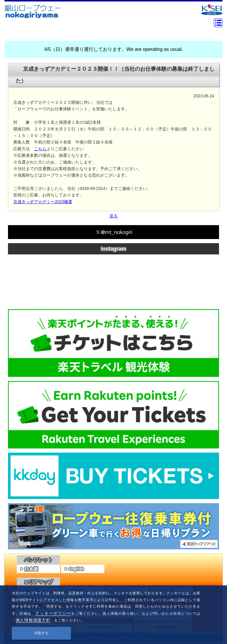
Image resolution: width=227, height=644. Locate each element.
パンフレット (38, 560)
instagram (113, 249)
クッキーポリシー (53, 613)
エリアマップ (38, 582)
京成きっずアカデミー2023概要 (43, 202)
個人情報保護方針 (33, 620)
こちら (40, 149)
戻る (113, 216)
